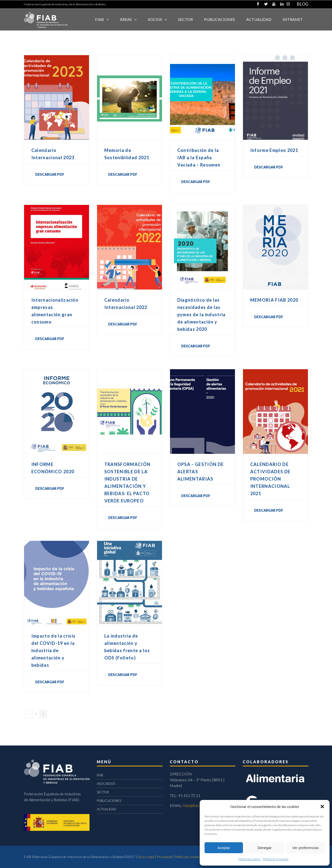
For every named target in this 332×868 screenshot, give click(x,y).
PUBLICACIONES (109, 801)
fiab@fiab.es (193, 805)
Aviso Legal (146, 857)
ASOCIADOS (106, 784)
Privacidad (164, 857)
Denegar (265, 848)
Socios (155, 19)
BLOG (303, 4)
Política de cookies (250, 859)
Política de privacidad (276, 859)
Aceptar (224, 848)
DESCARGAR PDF (50, 174)
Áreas (126, 19)
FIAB (99, 19)
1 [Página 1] (36, 714)
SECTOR (185, 19)
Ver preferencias (305, 848)
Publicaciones (220, 19)
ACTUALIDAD (259, 19)
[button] (322, 807)
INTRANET (293, 19)
